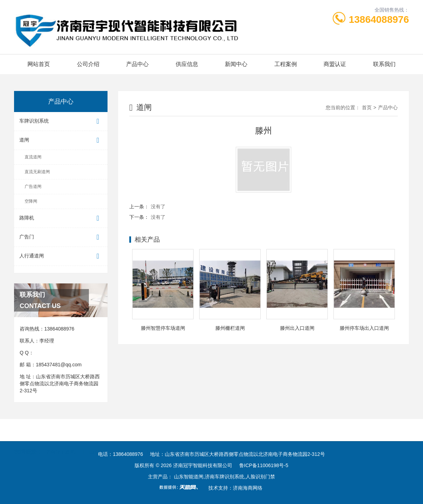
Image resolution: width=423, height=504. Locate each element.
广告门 (61, 237)
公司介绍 (88, 64)
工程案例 (286, 64)
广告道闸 (33, 186)
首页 (367, 107)
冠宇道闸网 (204, 430)
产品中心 (137, 64)
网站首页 (39, 64)
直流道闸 (33, 157)
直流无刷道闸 (37, 172)
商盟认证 (335, 64)
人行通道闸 (61, 256)
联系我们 (384, 64)
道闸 (61, 140)
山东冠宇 (99, 430)
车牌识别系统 (61, 121)
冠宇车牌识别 (168, 430)
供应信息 (187, 64)
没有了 (158, 207)
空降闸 (31, 201)
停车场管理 (131, 430)
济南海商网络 (248, 488)
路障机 (61, 218)
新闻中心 (236, 64)
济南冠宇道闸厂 (63, 430)
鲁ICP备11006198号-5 (264, 465)
